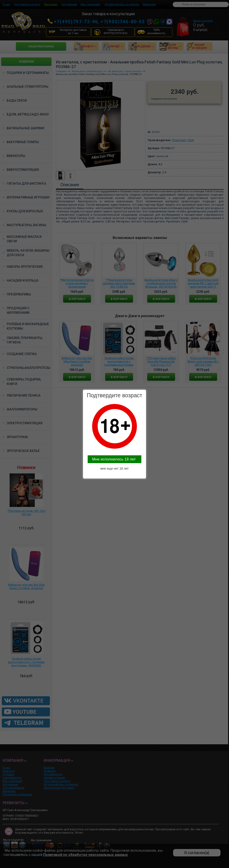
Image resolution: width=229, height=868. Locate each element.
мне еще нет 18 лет (115, 469)
